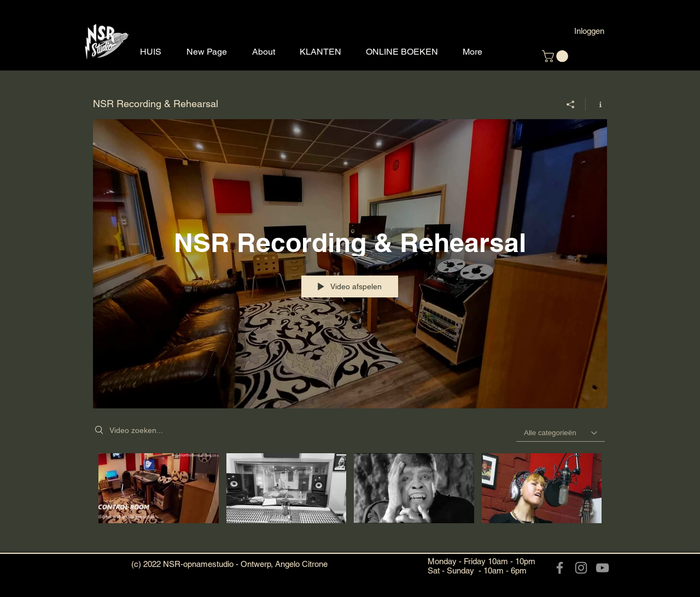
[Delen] (571, 104)
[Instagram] (581, 568)
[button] (556, 56)
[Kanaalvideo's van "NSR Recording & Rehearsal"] (350, 501)
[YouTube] (602, 568)
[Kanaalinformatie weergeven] (596, 104)
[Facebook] (560, 568)
